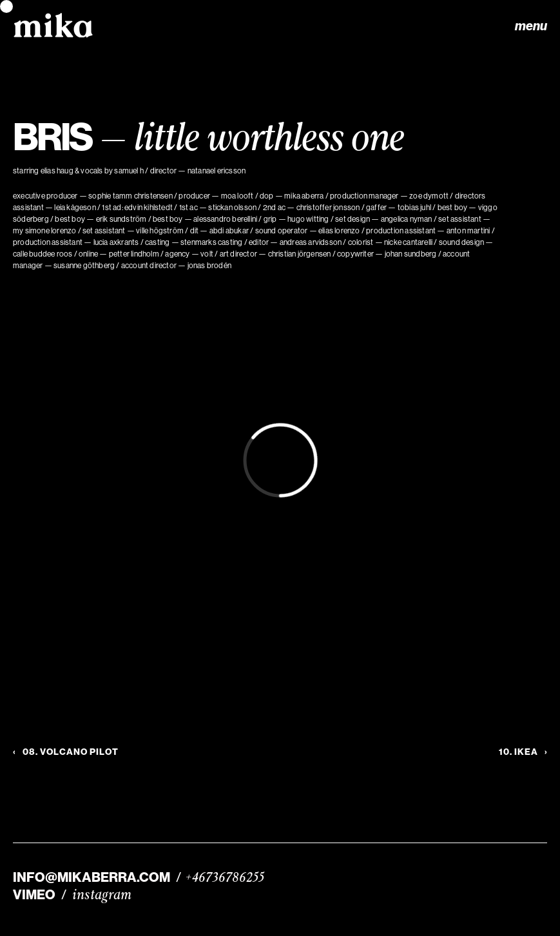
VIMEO (34, 895)
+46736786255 (225, 877)
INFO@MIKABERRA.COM (92, 877)
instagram (102, 895)
